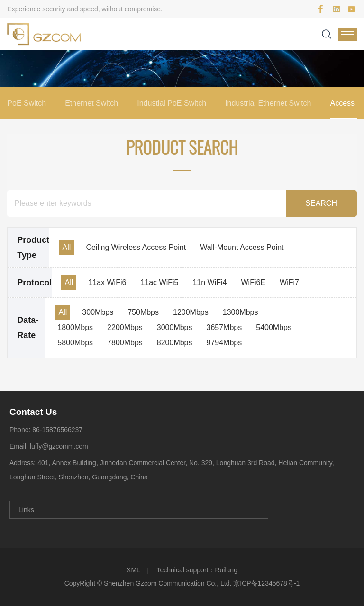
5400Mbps (274, 327)
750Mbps (143, 312)
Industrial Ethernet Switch (268, 103)
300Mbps (98, 312)
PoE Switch (27, 103)
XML (133, 570)
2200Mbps (125, 327)
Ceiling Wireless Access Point (136, 247)
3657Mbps (224, 327)
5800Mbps (75, 343)
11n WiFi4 (209, 282)
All (66, 247)
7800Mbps (125, 343)
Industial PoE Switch (172, 103)
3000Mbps (175, 327)
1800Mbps (75, 327)
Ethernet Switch (91, 103)
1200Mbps (191, 312)
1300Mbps (241, 312)
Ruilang (226, 570)
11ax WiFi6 (107, 282)
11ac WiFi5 (159, 282)
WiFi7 (289, 282)
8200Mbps (175, 343)
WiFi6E (253, 282)
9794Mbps (224, 343)
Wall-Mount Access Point (242, 247)
